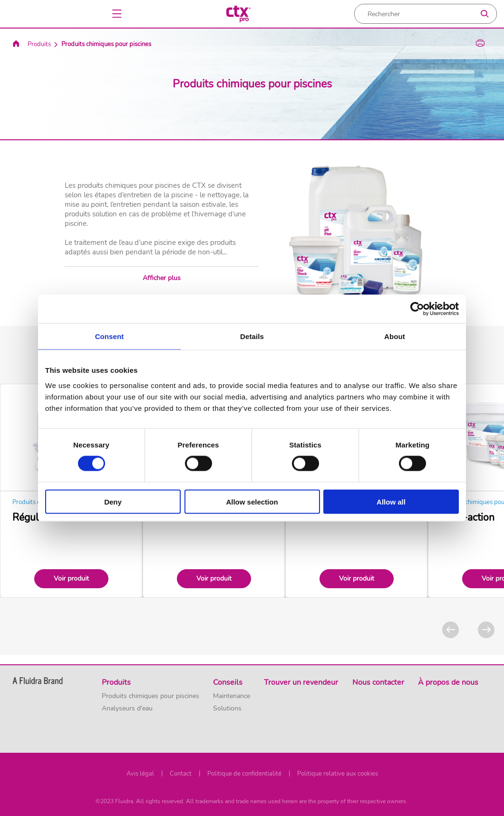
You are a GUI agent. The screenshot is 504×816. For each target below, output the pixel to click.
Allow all (391, 501)
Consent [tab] (110, 336)
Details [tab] (252, 336)
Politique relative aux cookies (338, 774)
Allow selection (252, 501)
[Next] (486, 630)
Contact (181, 774)
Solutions (227, 709)
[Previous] (451, 630)
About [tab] (395, 336)
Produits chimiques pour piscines (150, 696)
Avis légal (140, 774)
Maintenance (232, 696)
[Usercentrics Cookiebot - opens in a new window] (417, 309)
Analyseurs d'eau (127, 709)
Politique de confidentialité (244, 774)
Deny (113, 501)
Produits (39, 44)
